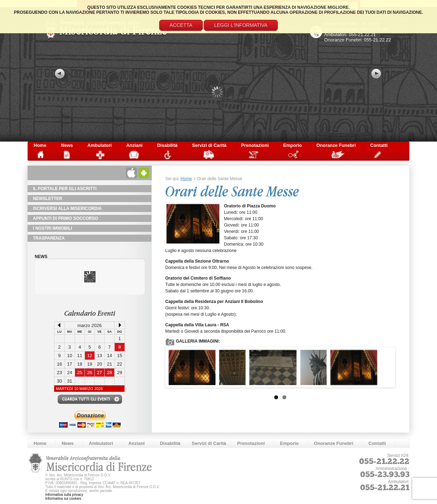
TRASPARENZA (49, 238)
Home (40, 145)
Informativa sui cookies (63, 499)
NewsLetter (48, 199)
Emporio (292, 145)
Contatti (379, 145)
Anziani (134, 145)
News (67, 145)
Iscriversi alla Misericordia (67, 208)
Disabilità (167, 145)
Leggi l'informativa (241, 25)
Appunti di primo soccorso (65, 218)
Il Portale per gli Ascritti (65, 189)
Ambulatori (100, 145)
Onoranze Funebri (336, 145)
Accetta (181, 25)
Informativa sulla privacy (64, 495)
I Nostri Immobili (53, 228)
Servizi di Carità (209, 145)
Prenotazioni (255, 145)
